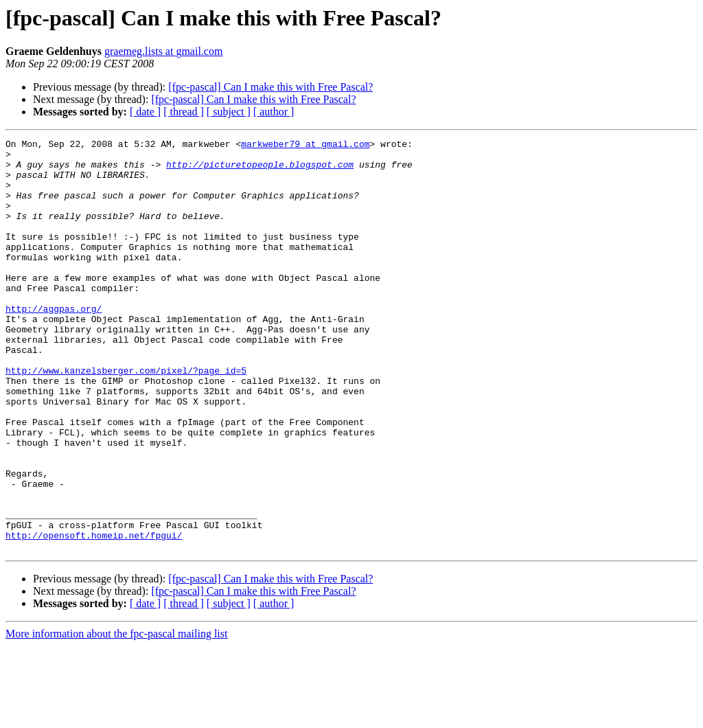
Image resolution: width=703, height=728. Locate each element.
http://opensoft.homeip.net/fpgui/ (94, 615)
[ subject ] (229, 112)
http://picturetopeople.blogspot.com (260, 170)
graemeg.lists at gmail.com (163, 51)
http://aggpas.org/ (54, 343)
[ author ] (274, 112)
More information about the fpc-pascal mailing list (116, 716)
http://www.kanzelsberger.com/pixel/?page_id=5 (126, 418)
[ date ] (145, 112)
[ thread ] (184, 112)
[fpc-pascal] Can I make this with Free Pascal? (270, 87)
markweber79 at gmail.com (305, 146)
